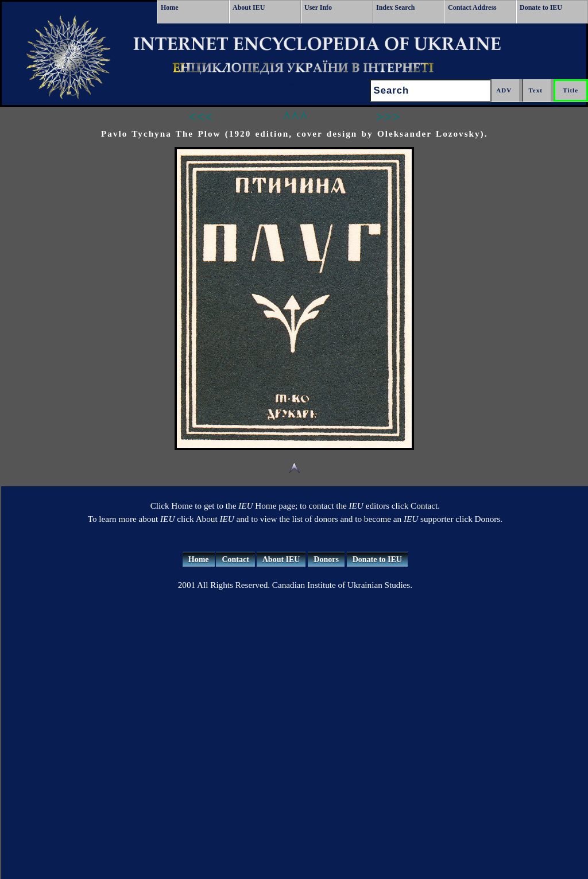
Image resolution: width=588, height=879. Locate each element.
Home (170, 7)
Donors (326, 559)
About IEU (249, 7)
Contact (235, 559)
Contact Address (472, 7)
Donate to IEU (541, 7)
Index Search (395, 7)
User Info (318, 7)
